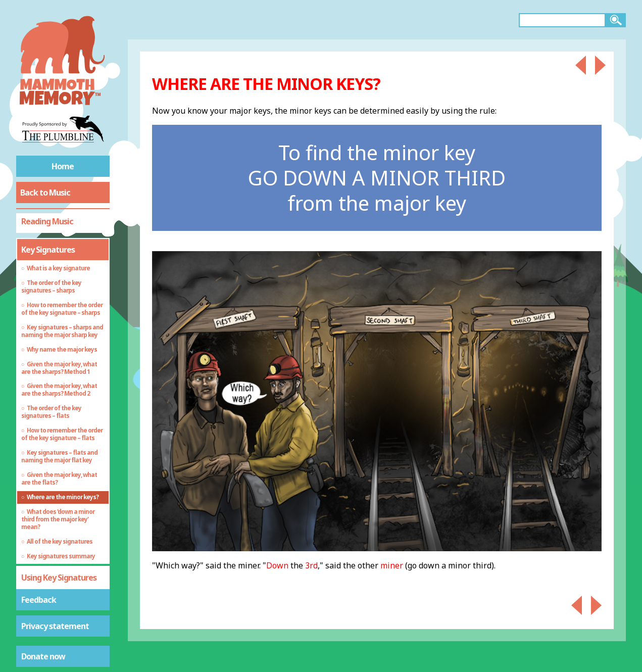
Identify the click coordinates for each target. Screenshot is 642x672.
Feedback (39, 600)
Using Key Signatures (59, 578)
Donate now (43, 656)
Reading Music (47, 221)
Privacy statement (55, 626)
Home (63, 166)
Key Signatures (48, 250)
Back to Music (45, 193)
